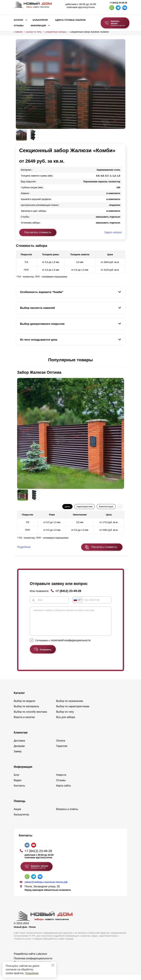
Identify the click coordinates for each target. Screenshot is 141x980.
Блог (17, 780)
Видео (18, 785)
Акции (18, 814)
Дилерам (19, 751)
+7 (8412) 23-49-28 (118, 3)
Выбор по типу (34, 32)
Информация (38, 26)
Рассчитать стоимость (38, 232)
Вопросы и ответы (67, 814)
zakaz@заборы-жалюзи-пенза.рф (46, 887)
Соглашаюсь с (63, 645)
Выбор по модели (25, 706)
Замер (18, 756)
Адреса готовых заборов (70, 20)
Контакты (19, 791)
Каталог (19, 20)
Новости (61, 780)
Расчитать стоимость (104, 547)
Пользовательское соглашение (33, 967)
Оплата (61, 746)
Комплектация (106, 507)
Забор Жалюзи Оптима (39, 372)
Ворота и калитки (24, 722)
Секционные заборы (56, 32)
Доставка (19, 746)
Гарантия (62, 751)
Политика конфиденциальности (33, 963)
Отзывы (19, 26)
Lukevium (42, 959)
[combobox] (78, 600)
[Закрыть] (53, 965)
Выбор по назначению (70, 706)
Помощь (20, 806)
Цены (67, 507)
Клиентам (21, 737)
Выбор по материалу (26, 711)
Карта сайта (63, 791)
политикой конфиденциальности (71, 645)
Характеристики (85, 507)
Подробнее (32, 973)
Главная (18, 32)
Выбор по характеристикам (73, 711)
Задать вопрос (113, 232)
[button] (18, 360)
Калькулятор (40, 20)
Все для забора (66, 722)
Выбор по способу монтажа (30, 717)
